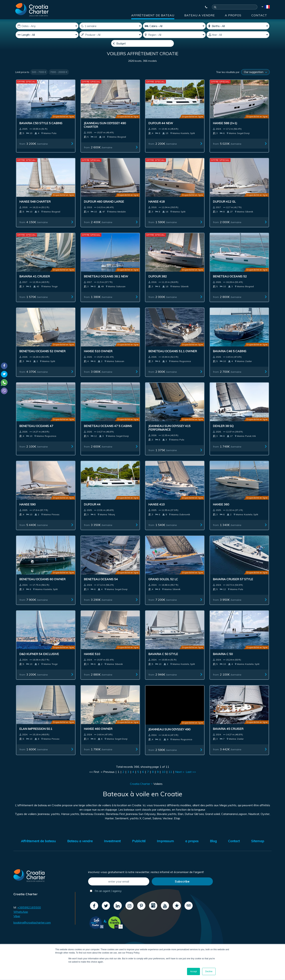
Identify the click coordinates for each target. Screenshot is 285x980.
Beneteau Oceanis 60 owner (42, 588)
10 (164, 780)
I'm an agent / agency (106, 900)
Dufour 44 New (161, 132)
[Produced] (238, 35)
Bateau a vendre (200, 15)
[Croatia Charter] (32, 10)
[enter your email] (119, 890)
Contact (259, 15)
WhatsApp (21, 920)
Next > (180, 780)
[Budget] (142, 43)
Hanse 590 (27, 513)
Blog (213, 850)
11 (170, 780)
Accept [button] (193, 971)
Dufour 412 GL (224, 210)
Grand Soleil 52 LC (163, 588)
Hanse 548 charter (35, 210)
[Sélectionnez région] (174, 35)
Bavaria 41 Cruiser (35, 285)
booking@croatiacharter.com (32, 931)
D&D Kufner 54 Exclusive (39, 663)
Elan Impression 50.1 (36, 737)
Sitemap (258, 850)
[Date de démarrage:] (47, 26)
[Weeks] (111, 26)
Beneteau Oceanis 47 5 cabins (108, 435)
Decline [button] (209, 971)
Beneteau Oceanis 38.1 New (106, 285)
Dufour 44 (92, 513)
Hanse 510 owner (98, 360)
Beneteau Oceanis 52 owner (42, 360)
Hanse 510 (92, 663)
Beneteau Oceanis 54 (101, 588)
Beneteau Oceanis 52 (230, 285)
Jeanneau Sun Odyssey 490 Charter (105, 134)
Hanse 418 (156, 210)
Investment (112, 850)
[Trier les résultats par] (255, 81)
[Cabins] (174, 26)
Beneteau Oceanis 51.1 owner (173, 360)
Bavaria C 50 (223, 663)
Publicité (139, 850)
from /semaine (34, 152)
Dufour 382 (158, 285)
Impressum (165, 850)
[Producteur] (111, 35)
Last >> (191, 780)
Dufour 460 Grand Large (104, 210)
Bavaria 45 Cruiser (228, 737)
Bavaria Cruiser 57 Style (233, 588)
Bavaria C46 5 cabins (230, 360)
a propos (233, 15)
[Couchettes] (238, 26)
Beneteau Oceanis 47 (36, 435)
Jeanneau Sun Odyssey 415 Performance (169, 436)
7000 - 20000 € (59, 81)
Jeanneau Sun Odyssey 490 (169, 738)
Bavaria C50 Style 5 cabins (41, 132)
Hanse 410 (156, 513)
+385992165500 (29, 916)
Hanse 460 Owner (98, 737)
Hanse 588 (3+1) (225, 132)
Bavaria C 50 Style (163, 663)
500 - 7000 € (39, 81)
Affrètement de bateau (153, 15)
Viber (17, 925)
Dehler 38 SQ (223, 435)
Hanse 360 (221, 513)
